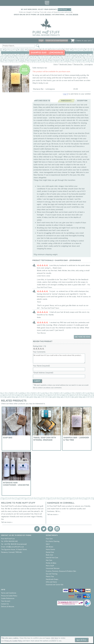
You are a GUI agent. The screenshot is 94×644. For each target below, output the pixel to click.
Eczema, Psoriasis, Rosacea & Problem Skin (61, 571)
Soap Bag (16, 429)
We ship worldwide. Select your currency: (39, 9)
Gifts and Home (51, 582)
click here (54, 638)
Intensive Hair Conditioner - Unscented (16, 474)
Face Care (49, 539)
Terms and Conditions (9, 593)
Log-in (66, 94)
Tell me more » (7, 522)
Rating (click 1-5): (40, 346)
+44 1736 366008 (72, 15)
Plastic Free (50, 577)
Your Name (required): (42, 366)
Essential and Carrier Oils (55, 585)
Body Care (50, 555)
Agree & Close (82, 640)
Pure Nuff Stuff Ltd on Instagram (57, 529)
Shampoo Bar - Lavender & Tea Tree (77, 429)
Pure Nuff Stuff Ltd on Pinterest (50, 529)
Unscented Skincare (53, 568)
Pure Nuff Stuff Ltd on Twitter (44, 529)
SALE (48, 544)
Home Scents (50, 550)
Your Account (6, 601)
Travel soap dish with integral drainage (47, 429)
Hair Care (49, 560)
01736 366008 (45, 15)
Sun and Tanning (52, 574)
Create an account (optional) (57, 41)
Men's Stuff (50, 566)
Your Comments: (39, 352)
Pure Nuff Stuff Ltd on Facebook (37, 529)
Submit (37, 381)
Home (56, 64)
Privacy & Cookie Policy (9, 596)
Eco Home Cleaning (53, 541)
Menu (47, 3)
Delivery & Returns (8, 607)
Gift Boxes (50, 547)
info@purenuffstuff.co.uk (15, 547)
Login (41, 41)
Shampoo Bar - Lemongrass (83, 64)
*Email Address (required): (43, 373)
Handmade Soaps (66, 64)
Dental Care (50, 552)
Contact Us (5, 604)
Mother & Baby (51, 563)
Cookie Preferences (8, 598)
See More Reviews (82, 337)
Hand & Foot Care (52, 558)
